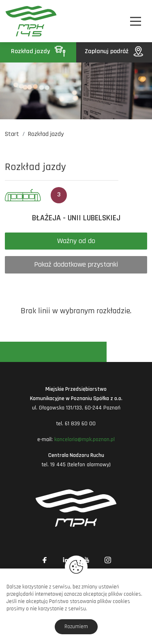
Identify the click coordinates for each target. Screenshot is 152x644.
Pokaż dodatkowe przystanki (76, 264)
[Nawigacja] (136, 21)
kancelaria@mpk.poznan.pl (85, 439)
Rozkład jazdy (38, 51)
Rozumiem (76, 627)
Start (12, 134)
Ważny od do (76, 241)
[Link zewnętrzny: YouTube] (87, 560)
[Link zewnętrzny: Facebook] (45, 560)
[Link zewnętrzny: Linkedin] (66, 560)
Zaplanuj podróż (114, 51)
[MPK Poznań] (16, 21)
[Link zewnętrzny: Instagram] (108, 560)
